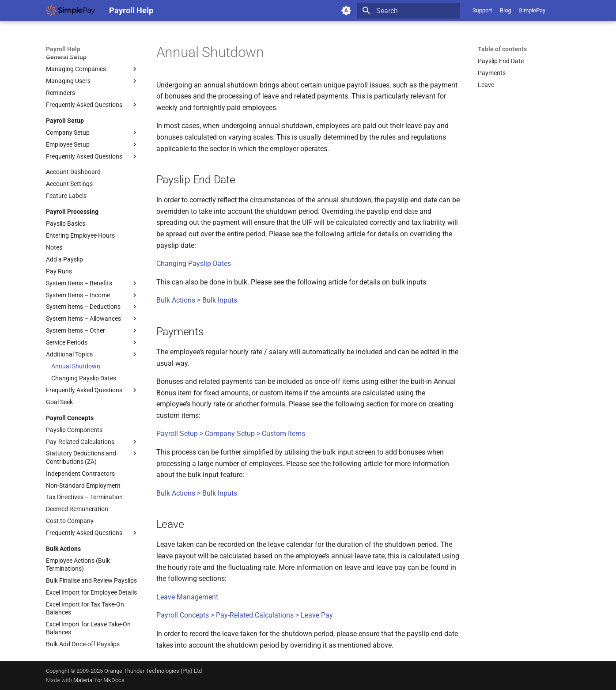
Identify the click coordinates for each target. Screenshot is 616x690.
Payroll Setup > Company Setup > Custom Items (231, 434)
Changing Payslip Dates (194, 263)
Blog (505, 10)
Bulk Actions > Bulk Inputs (197, 300)
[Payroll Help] (70, 11)
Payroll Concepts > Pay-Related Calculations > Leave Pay (245, 615)
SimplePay (532, 10)
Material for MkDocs (99, 680)
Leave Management (187, 597)
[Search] (408, 11)
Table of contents (502, 49)
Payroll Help (63, 49)
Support (482, 10)
